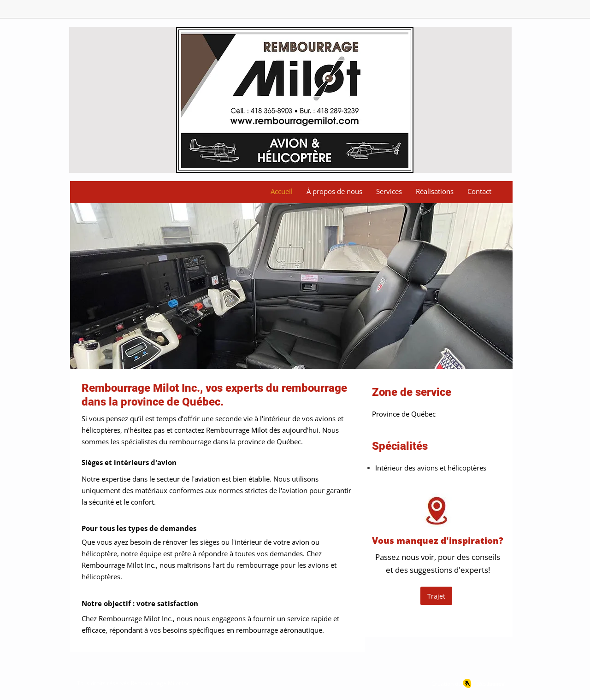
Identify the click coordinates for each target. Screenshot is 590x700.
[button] (291, 286)
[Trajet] (436, 596)
